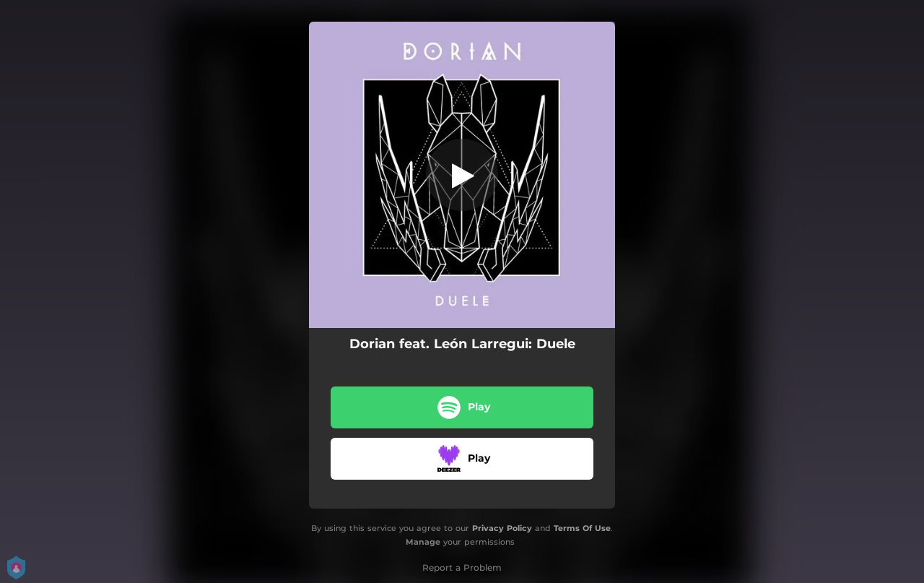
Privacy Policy (502, 528)
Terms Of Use (582, 528)
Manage (423, 542)
